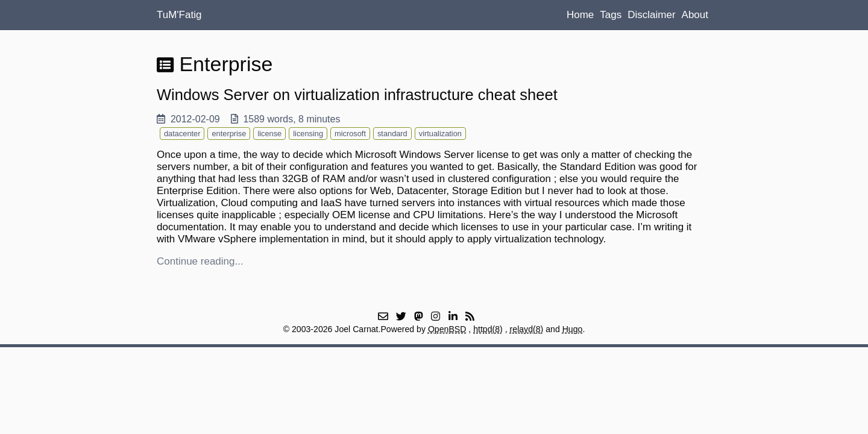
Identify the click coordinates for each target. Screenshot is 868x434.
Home (580, 15)
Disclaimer (651, 15)
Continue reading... (200, 261)
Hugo (573, 329)
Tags (611, 15)
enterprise (229, 134)
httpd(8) (488, 329)
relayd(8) (527, 329)
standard (392, 134)
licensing (308, 134)
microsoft (350, 134)
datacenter (182, 134)
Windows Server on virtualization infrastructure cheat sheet (357, 95)
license (269, 134)
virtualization (440, 134)
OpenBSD (447, 329)
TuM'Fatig (179, 15)
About (695, 15)
